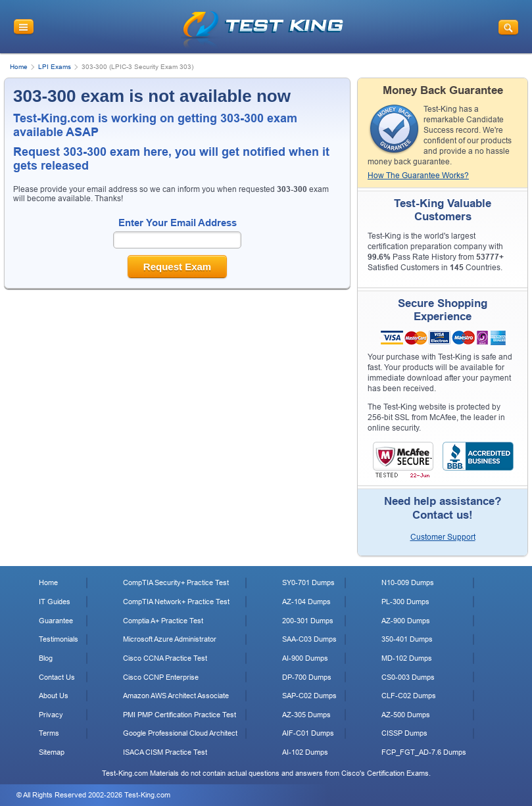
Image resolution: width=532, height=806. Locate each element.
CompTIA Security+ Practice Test (176, 582)
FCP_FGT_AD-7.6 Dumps (424, 752)
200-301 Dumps (308, 621)
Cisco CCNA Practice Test (165, 658)
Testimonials (59, 639)
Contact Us (57, 677)
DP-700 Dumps (307, 677)
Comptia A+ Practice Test (163, 621)
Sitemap (52, 752)
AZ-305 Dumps (306, 715)
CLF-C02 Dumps (409, 696)
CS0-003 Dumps (408, 677)
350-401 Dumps (407, 639)
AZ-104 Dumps (306, 602)
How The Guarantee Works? (418, 176)
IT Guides (55, 602)
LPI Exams (55, 67)
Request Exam (177, 267)
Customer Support (443, 537)
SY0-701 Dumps (308, 582)
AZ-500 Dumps (406, 715)
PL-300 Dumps (405, 602)
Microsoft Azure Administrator (170, 639)
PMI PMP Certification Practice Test (180, 715)
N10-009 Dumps (408, 582)
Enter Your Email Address (178, 223)
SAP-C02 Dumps (309, 696)
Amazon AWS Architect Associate (176, 696)
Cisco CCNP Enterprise (161, 677)
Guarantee (56, 621)
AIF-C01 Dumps (308, 733)
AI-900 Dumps (305, 658)
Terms (49, 733)
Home (19, 67)
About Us (54, 696)
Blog (46, 658)
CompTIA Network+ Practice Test (176, 602)
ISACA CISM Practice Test (165, 752)
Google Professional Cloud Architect (180, 733)
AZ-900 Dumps (406, 621)
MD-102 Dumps (407, 658)
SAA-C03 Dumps (309, 639)
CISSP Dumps (404, 733)
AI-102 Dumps (305, 752)
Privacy (51, 715)
